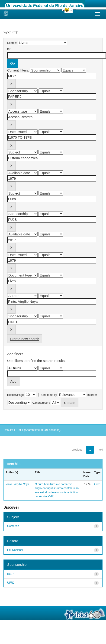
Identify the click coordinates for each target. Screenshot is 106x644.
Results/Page (15, 395)
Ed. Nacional (15, 550)
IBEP (10, 574)
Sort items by (49, 395)
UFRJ (11, 583)
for (9, 49)
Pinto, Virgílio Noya (17, 484)
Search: (12, 43)
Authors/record (41, 403)
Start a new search (25, 339)
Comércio (13, 526)
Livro (97, 484)
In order (92, 395)
